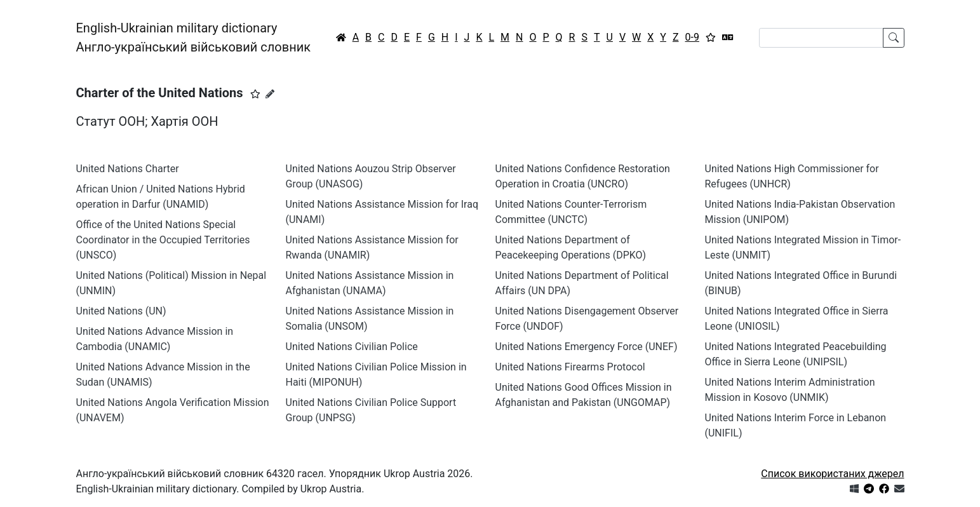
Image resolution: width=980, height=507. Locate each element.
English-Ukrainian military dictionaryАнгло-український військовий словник (194, 37)
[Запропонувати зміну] (270, 94)
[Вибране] (711, 37)
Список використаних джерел (832, 474)
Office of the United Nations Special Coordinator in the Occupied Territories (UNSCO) (163, 240)
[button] (255, 94)
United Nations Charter (128, 169)
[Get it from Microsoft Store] (854, 489)
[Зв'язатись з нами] (899, 489)
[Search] (821, 38)
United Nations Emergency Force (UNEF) (587, 347)
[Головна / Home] (341, 37)
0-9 (692, 37)
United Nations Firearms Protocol (570, 367)
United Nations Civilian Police (352, 347)
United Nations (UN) (121, 311)
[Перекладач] (728, 37)
